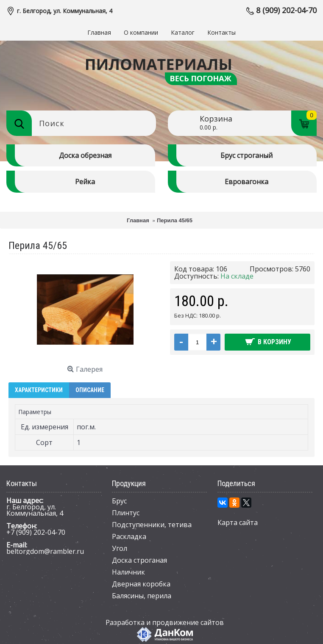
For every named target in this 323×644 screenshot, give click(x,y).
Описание (90, 390)
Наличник (128, 572)
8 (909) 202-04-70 (286, 10)
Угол (120, 548)
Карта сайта (238, 522)
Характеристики (39, 390)
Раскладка (129, 536)
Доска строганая (139, 560)
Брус (119, 501)
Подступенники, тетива (152, 525)
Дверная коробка (141, 584)
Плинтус (126, 513)
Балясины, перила (142, 596)
